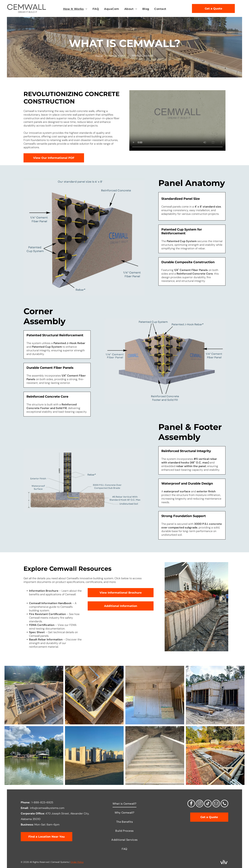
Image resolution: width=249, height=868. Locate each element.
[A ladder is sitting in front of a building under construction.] (215, 695)
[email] (216, 804)
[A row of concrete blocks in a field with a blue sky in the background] (94, 756)
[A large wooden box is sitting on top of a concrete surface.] (34, 695)
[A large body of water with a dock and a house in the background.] (34, 756)
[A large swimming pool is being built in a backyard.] (215, 756)
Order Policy (77, 862)
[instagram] (200, 804)
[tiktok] (208, 804)
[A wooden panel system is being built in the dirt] (94, 695)
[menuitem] (75, 9)
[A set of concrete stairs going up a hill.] (155, 756)
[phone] (224, 804)
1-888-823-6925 (42, 802)
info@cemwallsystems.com (47, 808)
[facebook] (191, 804)
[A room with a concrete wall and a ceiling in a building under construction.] (155, 695)
